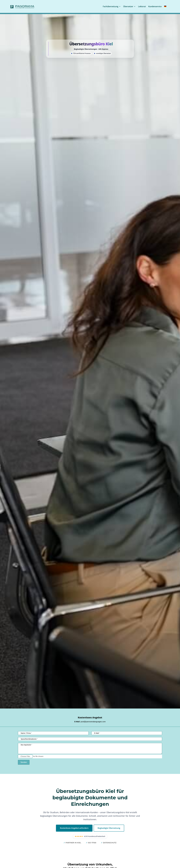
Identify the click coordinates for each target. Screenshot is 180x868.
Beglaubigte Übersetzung (109, 828)
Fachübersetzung (111, 6)
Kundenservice (155, 6)
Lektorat (142, 6)
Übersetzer (128, 6)
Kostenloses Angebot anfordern (74, 828)
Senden (24, 762)
